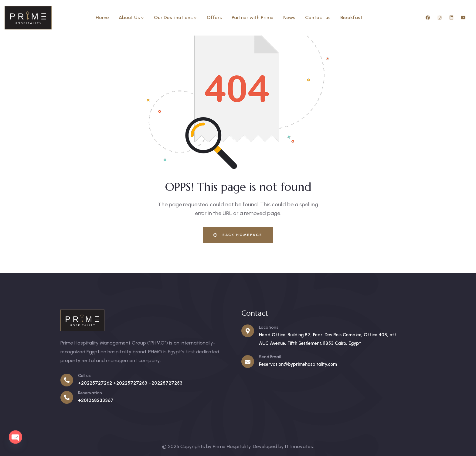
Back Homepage (238, 235)
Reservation (90, 393)
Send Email (270, 357)
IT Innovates (299, 446)
